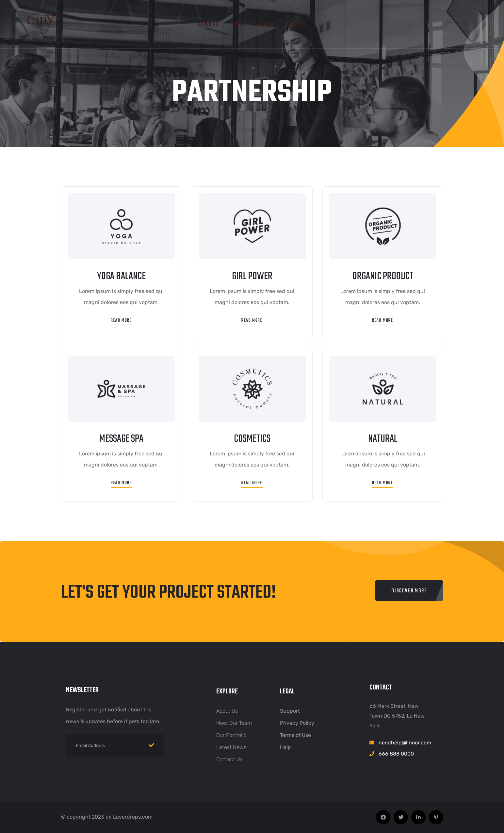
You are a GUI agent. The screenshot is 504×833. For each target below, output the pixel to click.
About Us (227, 711)
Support (290, 711)
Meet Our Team (234, 723)
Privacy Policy (297, 723)
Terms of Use (295, 735)
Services (208, 25)
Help (285, 747)
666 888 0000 (396, 754)
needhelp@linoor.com (405, 743)
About (238, 25)
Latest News (231, 747)
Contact (297, 25)
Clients (266, 25)
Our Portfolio (231, 735)
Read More (121, 321)
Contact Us (229, 759)
